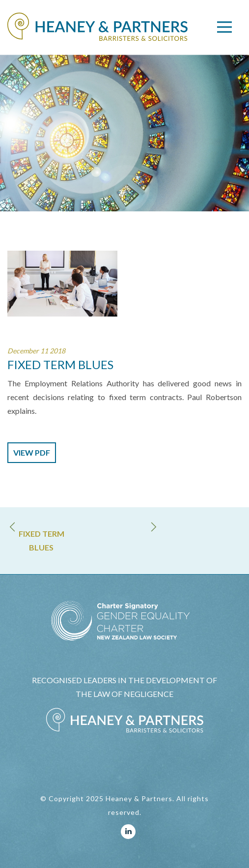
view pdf (32, 452)
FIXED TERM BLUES (41, 540)
